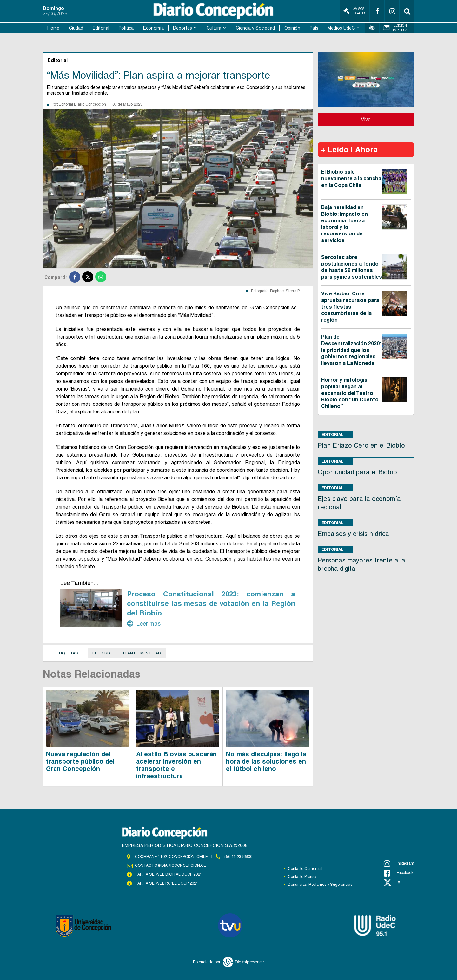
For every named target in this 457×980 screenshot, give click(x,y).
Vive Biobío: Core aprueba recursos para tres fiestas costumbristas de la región (350, 307)
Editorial (101, 28)
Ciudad (76, 28)
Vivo (366, 119)
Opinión (292, 28)
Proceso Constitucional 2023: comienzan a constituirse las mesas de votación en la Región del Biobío (211, 603)
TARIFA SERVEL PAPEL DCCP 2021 (167, 883)
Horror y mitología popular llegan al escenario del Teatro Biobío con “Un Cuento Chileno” (350, 393)
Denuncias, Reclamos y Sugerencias (320, 885)
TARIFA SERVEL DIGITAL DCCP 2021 (169, 874)
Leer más (144, 623)
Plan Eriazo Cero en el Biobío (361, 445)
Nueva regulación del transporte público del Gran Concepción (80, 761)
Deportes (182, 28)
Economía (153, 28)
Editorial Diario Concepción (82, 104)
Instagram (399, 864)
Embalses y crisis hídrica (353, 534)
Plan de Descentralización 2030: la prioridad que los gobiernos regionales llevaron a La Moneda (351, 350)
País (314, 28)
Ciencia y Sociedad (255, 28)
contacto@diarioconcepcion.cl (170, 865)
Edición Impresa (395, 28)
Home (53, 28)
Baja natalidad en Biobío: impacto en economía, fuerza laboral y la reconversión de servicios (344, 224)
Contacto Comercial (305, 869)
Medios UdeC (341, 28)
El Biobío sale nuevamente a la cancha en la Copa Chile (351, 178)
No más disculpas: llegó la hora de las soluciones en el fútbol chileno (266, 761)
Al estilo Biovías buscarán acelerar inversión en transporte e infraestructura (176, 765)
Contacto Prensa (302, 877)
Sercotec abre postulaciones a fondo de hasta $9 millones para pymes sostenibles (352, 267)
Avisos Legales (355, 11)
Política (126, 28)
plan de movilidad (142, 653)
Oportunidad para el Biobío (357, 472)
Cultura (214, 28)
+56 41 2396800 (238, 857)
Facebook (398, 873)
